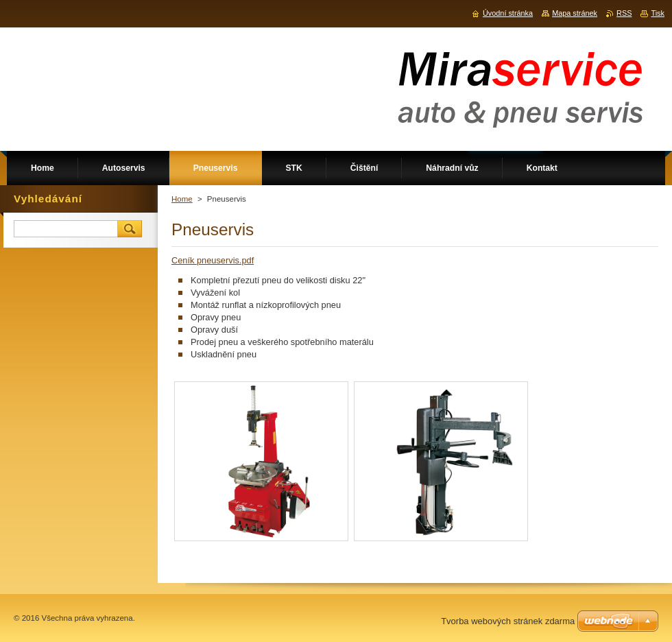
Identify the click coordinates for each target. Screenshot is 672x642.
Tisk (658, 13)
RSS (624, 13)
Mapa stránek (575, 13)
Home (182, 199)
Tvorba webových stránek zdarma (508, 621)
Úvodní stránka (508, 13)
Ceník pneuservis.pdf (213, 260)
